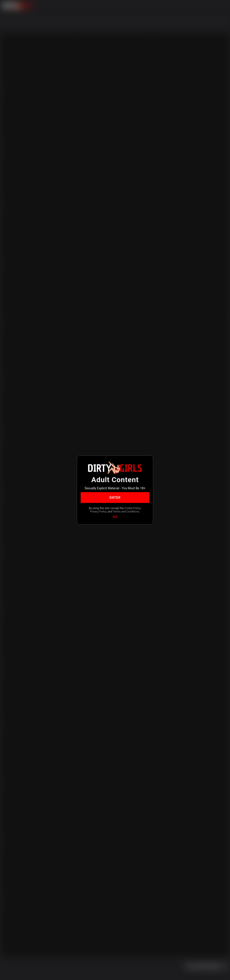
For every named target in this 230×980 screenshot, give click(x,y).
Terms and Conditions (126, 511)
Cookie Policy (133, 508)
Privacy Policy (98, 511)
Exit (115, 517)
